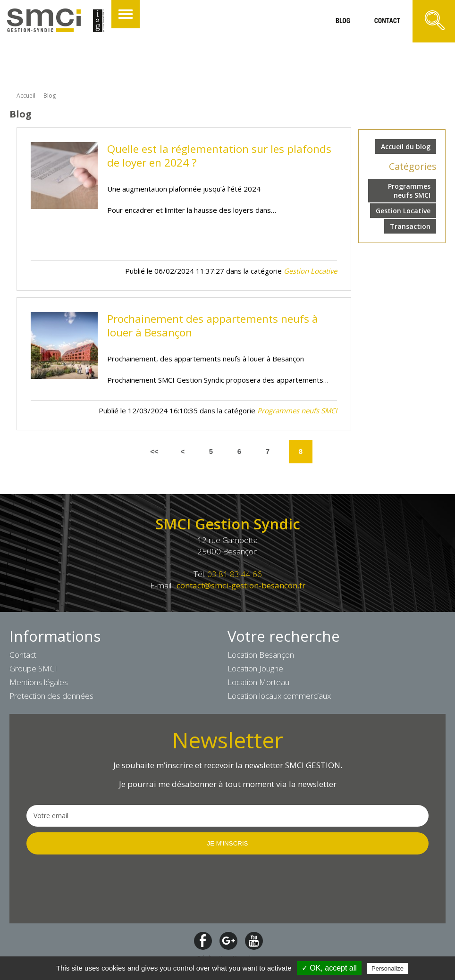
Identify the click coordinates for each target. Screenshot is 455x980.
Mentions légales (39, 682)
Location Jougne (255, 668)
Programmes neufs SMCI (409, 191)
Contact (23, 655)
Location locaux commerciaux (279, 696)
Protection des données (51, 696)
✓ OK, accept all (329, 968)
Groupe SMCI (33, 668)
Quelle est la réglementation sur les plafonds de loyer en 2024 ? (219, 156)
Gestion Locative (403, 211)
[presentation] (98, 888)
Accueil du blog (406, 147)
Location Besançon (261, 655)
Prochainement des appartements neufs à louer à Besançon (213, 326)
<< (154, 451)
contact (387, 21)
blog (343, 21)
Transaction (410, 226)
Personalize (388, 968)
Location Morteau (258, 682)
